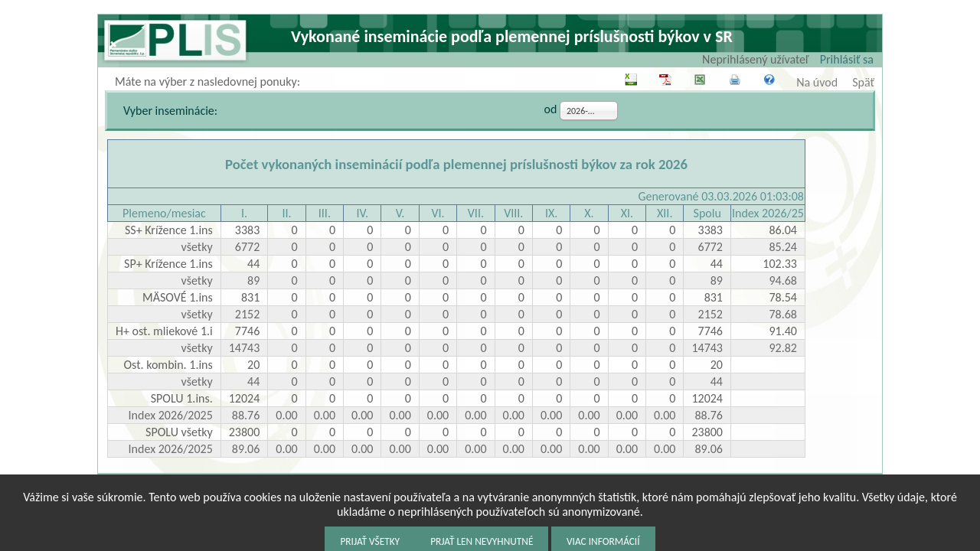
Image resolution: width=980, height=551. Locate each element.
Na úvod (817, 82)
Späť (863, 82)
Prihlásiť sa (847, 59)
